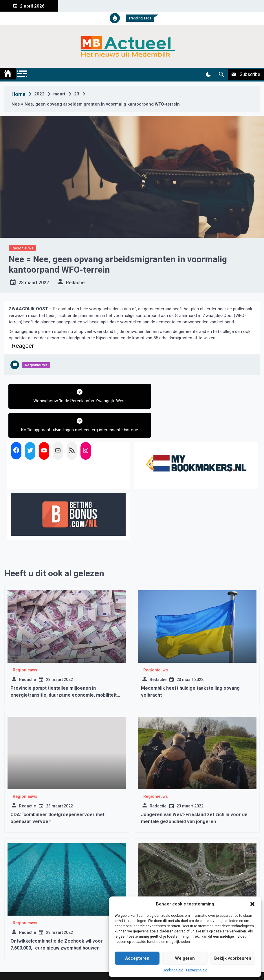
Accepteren (137, 958)
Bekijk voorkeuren (233, 958)
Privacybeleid (197, 970)
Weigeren (185, 958)
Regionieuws (22, 248)
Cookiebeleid (173, 970)
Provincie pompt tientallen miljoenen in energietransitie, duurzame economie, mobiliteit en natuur (64, 672)
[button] (252, 904)
